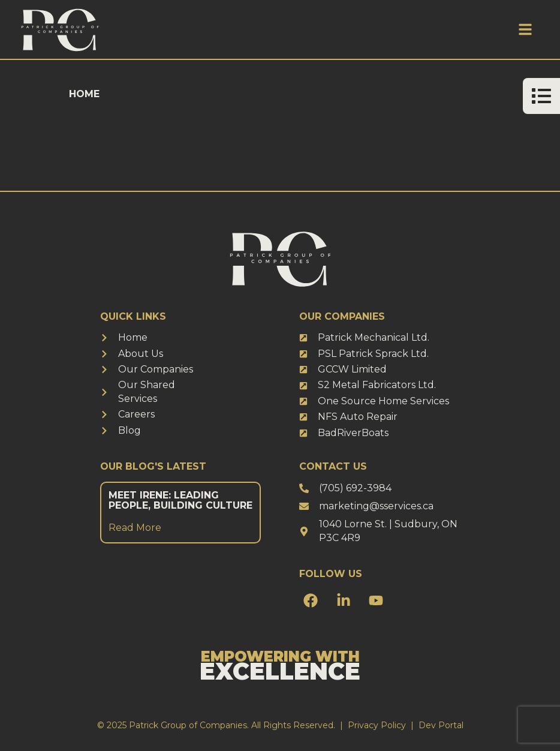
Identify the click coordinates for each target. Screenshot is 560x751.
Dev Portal (441, 725)
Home (84, 94)
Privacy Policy (377, 725)
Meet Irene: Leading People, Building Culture (180, 501)
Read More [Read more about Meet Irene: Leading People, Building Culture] (135, 528)
